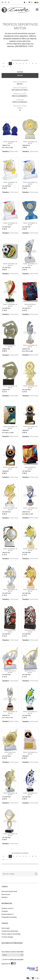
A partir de (20, 100)
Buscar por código (20, 106)
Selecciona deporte (20, 82)
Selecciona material (20, 88)
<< (4, 64)
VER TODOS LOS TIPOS (20, 90)
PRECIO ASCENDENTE (20, 96)
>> (11, 67)
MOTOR (20, 84)
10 (4, 67)
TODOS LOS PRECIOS (20, 102)
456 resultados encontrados (20, 60)
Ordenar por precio (20, 94)
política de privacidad (16, 959)
